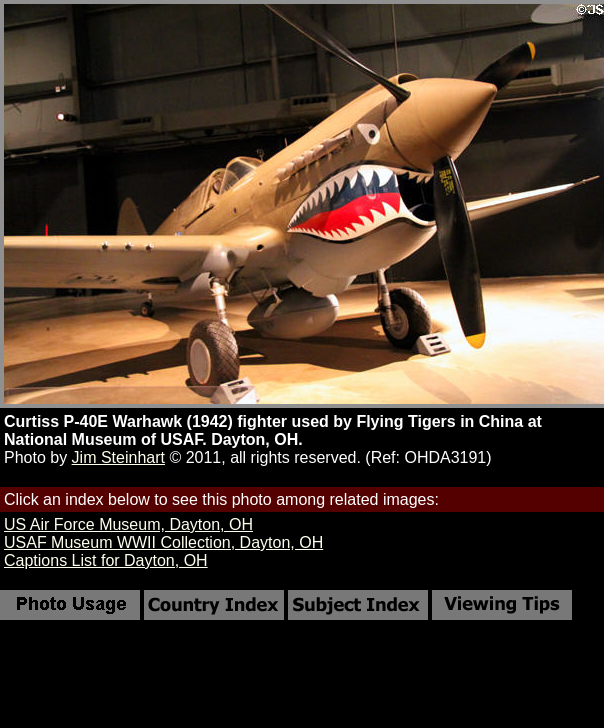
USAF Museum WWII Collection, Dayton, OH (163, 542)
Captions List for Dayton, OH (106, 560)
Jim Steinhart (118, 457)
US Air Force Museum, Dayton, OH (128, 524)
